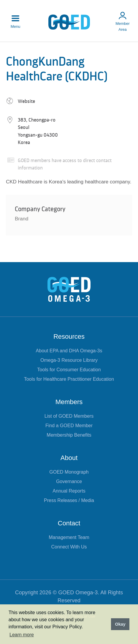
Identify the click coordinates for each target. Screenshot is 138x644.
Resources (69, 336)
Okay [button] (120, 624)
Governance (69, 481)
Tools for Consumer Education (69, 370)
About (69, 458)
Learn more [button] (22, 635)
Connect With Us (69, 547)
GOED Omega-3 (78, 593)
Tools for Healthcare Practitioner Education (69, 379)
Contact (69, 523)
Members (69, 402)
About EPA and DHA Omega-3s (69, 351)
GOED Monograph (69, 472)
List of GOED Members (69, 416)
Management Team (69, 537)
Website (26, 101)
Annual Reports (69, 491)
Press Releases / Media (69, 500)
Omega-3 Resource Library (69, 360)
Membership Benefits (69, 435)
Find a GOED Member (69, 426)
